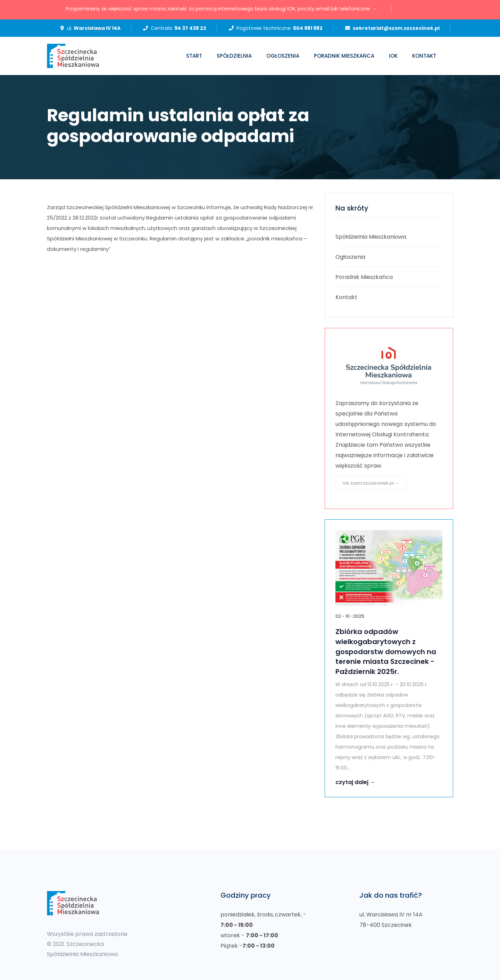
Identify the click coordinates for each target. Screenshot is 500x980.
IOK (393, 56)
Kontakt (424, 56)
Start (194, 56)
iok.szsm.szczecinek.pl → (371, 483)
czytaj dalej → (355, 782)
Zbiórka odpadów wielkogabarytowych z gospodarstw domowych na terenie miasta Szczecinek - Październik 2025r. (386, 652)
